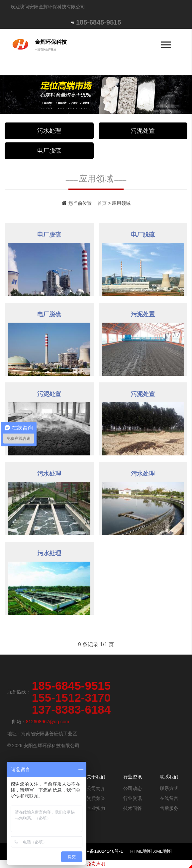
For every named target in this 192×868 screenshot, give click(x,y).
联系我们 (169, 777)
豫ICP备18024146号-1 (101, 851)
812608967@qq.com (48, 722)
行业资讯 (133, 777)
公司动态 (133, 788)
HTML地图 (141, 851)
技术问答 (133, 808)
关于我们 (96, 777)
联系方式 (169, 788)
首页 (102, 203)
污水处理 (49, 131)
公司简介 (96, 788)
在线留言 (169, 798)
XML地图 (162, 851)
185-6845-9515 (99, 22)
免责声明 (96, 864)
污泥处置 (143, 131)
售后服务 (169, 808)
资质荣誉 (96, 798)
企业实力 (96, 808)
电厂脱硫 (49, 151)
